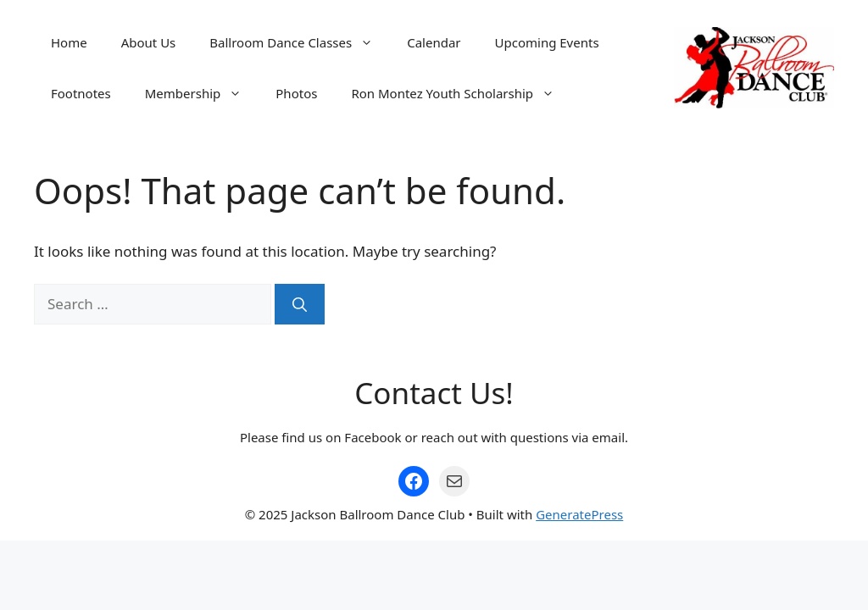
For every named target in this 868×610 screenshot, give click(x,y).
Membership (202, 93)
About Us (149, 42)
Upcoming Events (547, 42)
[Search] (300, 304)
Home (69, 42)
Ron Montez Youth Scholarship (461, 93)
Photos (296, 93)
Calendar (434, 42)
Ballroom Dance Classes (300, 42)
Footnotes (81, 93)
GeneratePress (579, 514)
